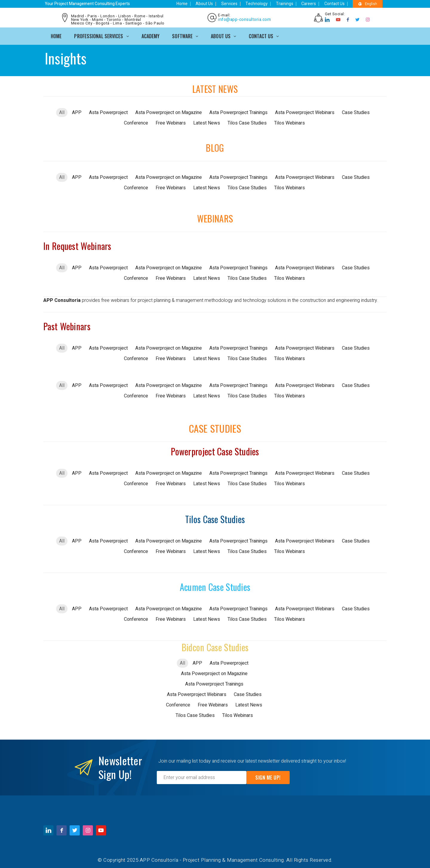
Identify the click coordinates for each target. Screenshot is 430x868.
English (368, 4)
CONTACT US (261, 33)
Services (242, 4)
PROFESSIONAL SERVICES (99, 33)
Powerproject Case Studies (215, 449)
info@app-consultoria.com (244, 19)
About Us (220, 4)
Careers (314, 4)
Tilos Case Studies (215, 517)
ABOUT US (221, 33)
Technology (267, 4)
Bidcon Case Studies (215, 645)
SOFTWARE (182, 33)
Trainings (292, 4)
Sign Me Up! (268, 775)
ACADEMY (151, 33)
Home (200, 4)
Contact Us (337, 4)
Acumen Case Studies (215, 585)
